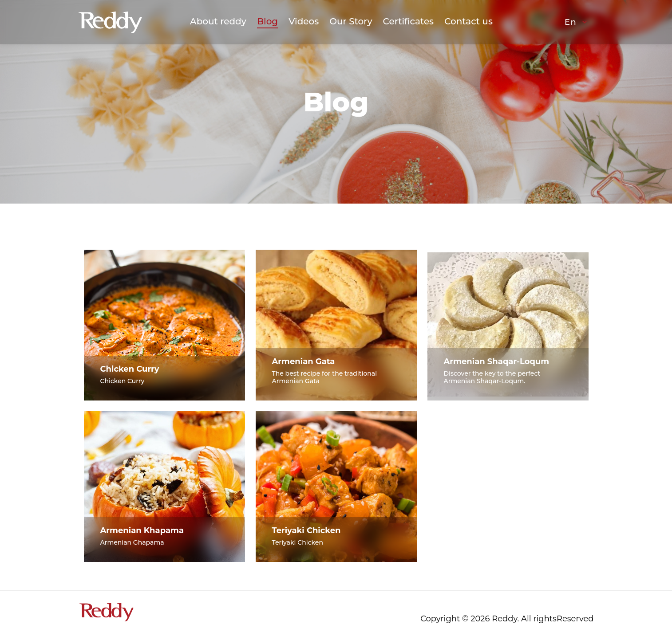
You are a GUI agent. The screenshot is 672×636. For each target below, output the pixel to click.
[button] (575, 22)
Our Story (351, 21)
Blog (267, 22)
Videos (304, 21)
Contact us (468, 21)
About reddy (218, 21)
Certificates (409, 21)
